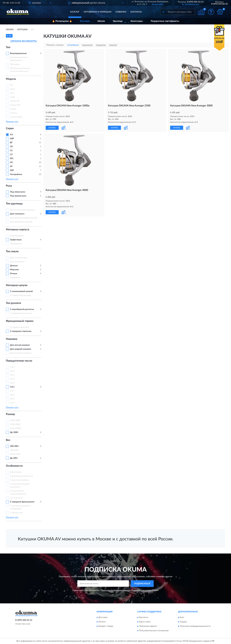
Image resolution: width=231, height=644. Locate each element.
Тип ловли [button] (12, 252)
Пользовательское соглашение (154, 631)
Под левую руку (18, 192)
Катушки (85, 21)
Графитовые (16, 240)
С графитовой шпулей (20, 295)
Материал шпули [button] (17, 285)
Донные (14, 266)
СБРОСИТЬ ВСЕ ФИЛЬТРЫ (24, 41)
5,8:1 (12, 395)
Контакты (136, 12)
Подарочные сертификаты (165, 21)
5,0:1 (12, 387)
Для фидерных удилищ (21, 222)
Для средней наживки (21, 349)
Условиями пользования (141, 590)
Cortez (13, 109)
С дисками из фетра (19, 480)
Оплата (102, 622)
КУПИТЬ (52, 128)
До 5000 (14, 432)
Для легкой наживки (20, 345)
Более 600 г (16, 454)
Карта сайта (145, 622)
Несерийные (16, 174)
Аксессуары (137, 21)
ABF (12, 139)
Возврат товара (106, 626)
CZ (11, 155)
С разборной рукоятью (21, 313)
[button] (191, 4)
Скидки (183, 622)
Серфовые (15, 278)
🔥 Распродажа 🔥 (62, 21)
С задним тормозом (19, 327)
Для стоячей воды (19, 258)
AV (11, 135)
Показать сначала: (55, 45)
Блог (182, 618)
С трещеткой (16, 513)
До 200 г (14, 458)
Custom (14, 113)
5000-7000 (15, 420)
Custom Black (16, 117)
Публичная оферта (148, 626)
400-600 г (15, 450)
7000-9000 (15, 424)
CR (11, 147)
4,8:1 (12, 383)
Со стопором (16, 498)
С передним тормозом (21, 331)
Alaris (13, 89)
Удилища (118, 21)
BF (11, 143)
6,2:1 (12, 403)
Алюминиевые (17, 236)
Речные (14, 274)
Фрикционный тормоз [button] (20, 321)
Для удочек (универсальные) (24, 218)
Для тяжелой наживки (21, 353)
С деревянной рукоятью (21, 476)
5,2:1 (12, 391)
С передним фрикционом (22, 502)
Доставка (103, 618)
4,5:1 (12, 375)
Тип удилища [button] (14, 204)
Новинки (121, 12)
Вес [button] (8, 440)
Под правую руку (18, 196)
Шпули (101, 21)
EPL (12, 158)
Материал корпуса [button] (18, 230)
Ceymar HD (15, 105)
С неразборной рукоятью (22, 309)
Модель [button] (11, 79)
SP (11, 166)
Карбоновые (16, 244)
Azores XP (15, 101)
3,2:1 (12, 371)
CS (11, 151)
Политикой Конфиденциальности (115, 590)
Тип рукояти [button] (13, 303)
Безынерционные (18, 53)
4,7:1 (12, 379)
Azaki (13, 97)
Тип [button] (8, 47)
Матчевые (15, 64)
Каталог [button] (75, 12)
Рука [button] (9, 186)
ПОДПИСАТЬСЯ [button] (142, 584)
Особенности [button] (14, 466)
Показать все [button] (12, 122)
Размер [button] (10, 414)
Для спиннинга (17, 214)
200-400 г (15, 446)
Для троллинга (17, 262)
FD (11, 162)
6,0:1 (12, 399)
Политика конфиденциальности (195, 626)
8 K (12, 85)
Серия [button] (10, 128)
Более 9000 (15, 428)
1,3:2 (12, 367)
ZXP (12, 170)
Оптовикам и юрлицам (98, 12)
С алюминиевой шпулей (21, 291)
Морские (14, 270)
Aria (12, 93)
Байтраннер (16, 472)
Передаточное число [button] (19, 361)
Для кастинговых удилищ (22, 210)
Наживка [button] (12, 339)
